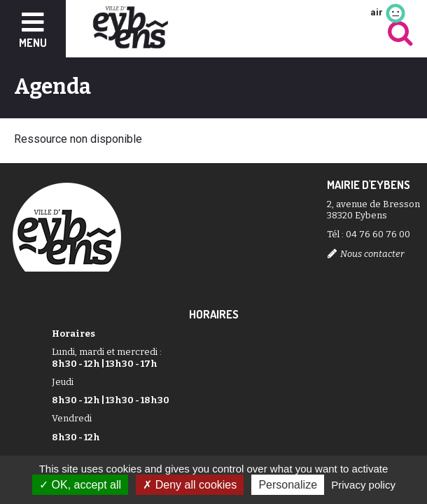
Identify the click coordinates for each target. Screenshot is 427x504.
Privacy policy (363, 485)
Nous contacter (372, 254)
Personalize (288, 485)
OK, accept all (80, 485)
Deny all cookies (190, 485)
